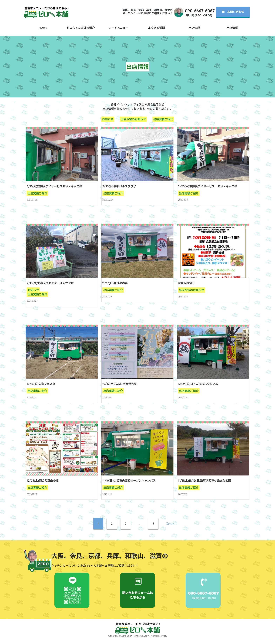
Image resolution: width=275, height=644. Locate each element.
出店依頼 (194, 28)
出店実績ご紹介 (163, 119)
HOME (43, 28)
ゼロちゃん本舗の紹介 (81, 28)
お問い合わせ (233, 12)
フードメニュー (119, 28)
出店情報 (232, 28)
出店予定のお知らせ (133, 119)
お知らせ (108, 119)
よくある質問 (156, 28)
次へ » (170, 524)
